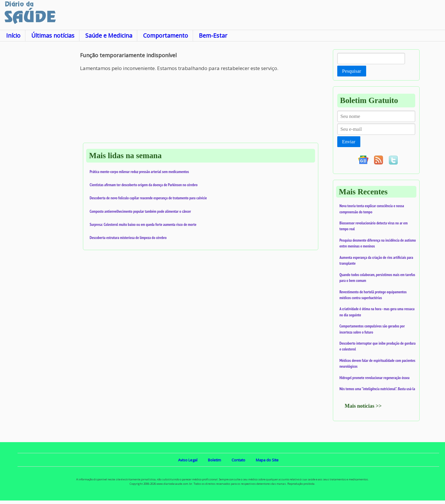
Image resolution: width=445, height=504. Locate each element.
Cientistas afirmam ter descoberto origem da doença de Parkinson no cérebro (144, 185)
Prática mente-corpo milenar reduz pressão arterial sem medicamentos (139, 172)
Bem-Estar (213, 35)
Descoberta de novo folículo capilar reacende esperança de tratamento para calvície (148, 198)
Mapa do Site (267, 460)
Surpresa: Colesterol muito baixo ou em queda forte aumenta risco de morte (143, 224)
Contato (238, 460)
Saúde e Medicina (109, 35)
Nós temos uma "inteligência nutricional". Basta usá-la (377, 389)
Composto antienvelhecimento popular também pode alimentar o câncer (140, 211)
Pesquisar (352, 71)
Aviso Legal (188, 460)
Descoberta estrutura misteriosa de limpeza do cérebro (128, 238)
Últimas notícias (53, 35)
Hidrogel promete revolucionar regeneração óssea (375, 378)
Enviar (349, 142)
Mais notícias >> (363, 406)
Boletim (214, 460)
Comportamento (166, 35)
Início (13, 35)
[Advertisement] (40, 137)
